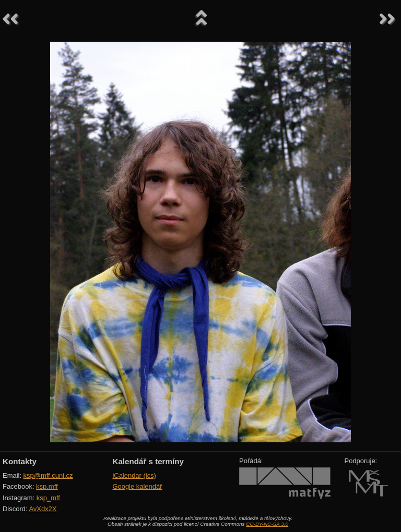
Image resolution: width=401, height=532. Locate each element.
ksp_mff (48, 498)
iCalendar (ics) (134, 475)
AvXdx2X (43, 509)
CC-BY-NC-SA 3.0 (267, 524)
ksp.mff (47, 486)
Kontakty (20, 461)
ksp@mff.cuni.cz (48, 475)
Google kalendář (137, 486)
